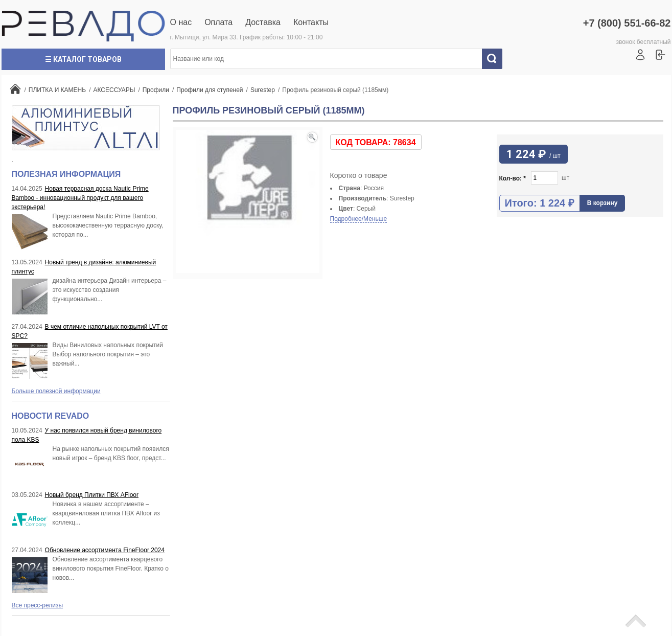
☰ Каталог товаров (83, 59)
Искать (496, 59)
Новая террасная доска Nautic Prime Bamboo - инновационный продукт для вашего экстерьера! (80, 198)
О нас (181, 22)
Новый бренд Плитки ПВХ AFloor (92, 495)
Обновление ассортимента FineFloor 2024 (105, 550)
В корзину (603, 203)
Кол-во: (513, 178)
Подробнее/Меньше (359, 219)
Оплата (218, 22)
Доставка (263, 22)
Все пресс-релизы (38, 605)
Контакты (311, 22)
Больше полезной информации (56, 391)
